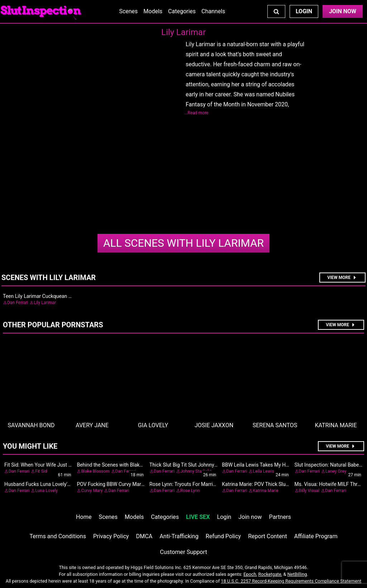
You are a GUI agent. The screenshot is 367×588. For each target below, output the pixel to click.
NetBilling (297, 574)
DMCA (144, 536)
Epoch (250, 574)
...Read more (196, 113)
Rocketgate (270, 574)
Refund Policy (223, 536)
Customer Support (183, 552)
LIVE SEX (198, 517)
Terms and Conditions (58, 536)
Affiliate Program (316, 536)
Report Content (268, 536)
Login (304, 11)
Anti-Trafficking (179, 536)
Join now (250, 517)
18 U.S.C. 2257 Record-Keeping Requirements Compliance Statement (291, 581)
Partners (280, 517)
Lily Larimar (183, 243)
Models (153, 11)
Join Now (343, 11)
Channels (213, 11)
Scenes (128, 11)
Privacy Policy (111, 536)
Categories (182, 11)
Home (84, 517)
